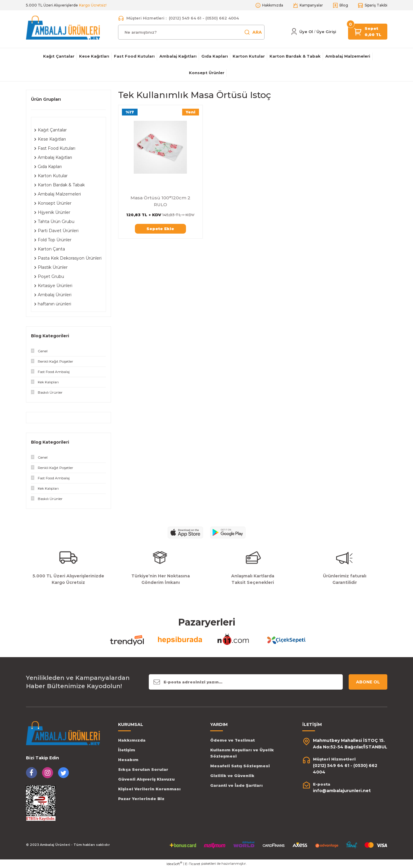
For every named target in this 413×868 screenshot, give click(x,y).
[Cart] (358, 31)
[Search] (191, 32)
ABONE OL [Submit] (368, 682)
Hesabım (128, 760)
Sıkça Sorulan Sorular (143, 769)
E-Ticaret (193, 864)
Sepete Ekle (160, 229)
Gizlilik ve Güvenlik (232, 776)
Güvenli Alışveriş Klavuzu (146, 779)
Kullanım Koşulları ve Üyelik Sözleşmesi (242, 753)
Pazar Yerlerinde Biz (141, 799)
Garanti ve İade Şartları (236, 785)
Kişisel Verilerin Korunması (149, 789)
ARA (253, 32)
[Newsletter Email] (246, 682)
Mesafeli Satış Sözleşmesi (240, 766)
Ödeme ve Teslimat (232, 740)
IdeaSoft (174, 864)
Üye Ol (306, 32)
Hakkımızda (132, 740)
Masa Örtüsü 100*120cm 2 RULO (160, 201)
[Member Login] (294, 32)
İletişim (127, 750)
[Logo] (63, 27)
